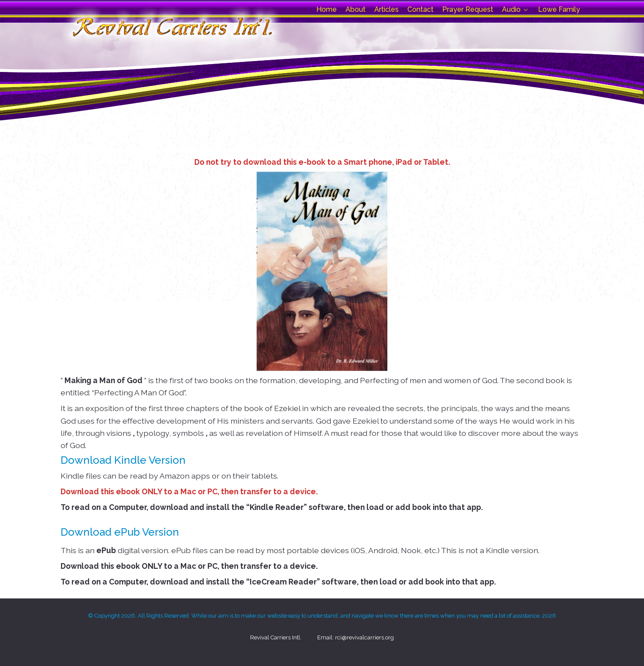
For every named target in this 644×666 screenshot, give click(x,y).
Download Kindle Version (123, 460)
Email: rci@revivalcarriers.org (356, 637)
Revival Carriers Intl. (276, 637)
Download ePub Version (120, 532)
